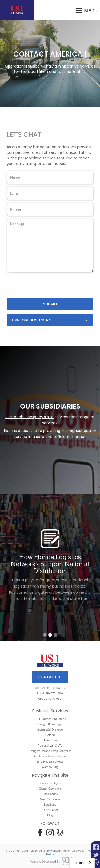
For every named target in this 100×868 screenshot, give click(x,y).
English (78, 863)
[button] (86, 10)
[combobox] (82, 863)
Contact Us (50, 677)
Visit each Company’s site (29, 417)
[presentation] (47, 286)
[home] (17, 10)
